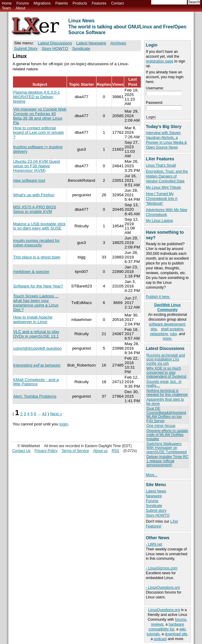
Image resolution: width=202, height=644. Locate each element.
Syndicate (154, 506)
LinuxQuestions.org (164, 610)
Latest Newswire (91, 43)
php (154, 329)
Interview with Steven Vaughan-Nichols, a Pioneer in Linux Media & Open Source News (166, 140)
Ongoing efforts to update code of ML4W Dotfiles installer (167, 435)
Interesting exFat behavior (37, 365)
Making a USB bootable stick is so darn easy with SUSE (39, 226)
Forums (22, 3)
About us (100, 451)
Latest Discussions (55, 43)
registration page (160, 61)
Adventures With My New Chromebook (167, 212)
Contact (117, 3)
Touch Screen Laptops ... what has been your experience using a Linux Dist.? (36, 303)
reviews (157, 624)
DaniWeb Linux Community (167, 307)
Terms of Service (75, 451)
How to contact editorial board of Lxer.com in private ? (39, 132)
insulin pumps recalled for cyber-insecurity (36, 243)
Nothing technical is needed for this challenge (167, 393)
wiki (182, 629)
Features (99, 3)
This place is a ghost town (37, 257)
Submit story (156, 511)
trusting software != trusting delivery (38, 149)
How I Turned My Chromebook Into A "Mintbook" (162, 199)
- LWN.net (154, 544)
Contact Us (22, 451)
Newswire (154, 496)
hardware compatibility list (166, 627)
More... (152, 475)
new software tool (29, 180)
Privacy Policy (46, 451)
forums (180, 620)
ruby (173, 334)
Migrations (42, 3)
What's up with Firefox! (34, 195)
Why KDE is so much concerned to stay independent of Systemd (166, 372)
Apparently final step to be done (165, 401)
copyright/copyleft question (38, 348)
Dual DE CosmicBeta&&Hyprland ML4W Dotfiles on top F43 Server (166, 415)
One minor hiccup (161, 426)
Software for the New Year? (38, 286)
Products (80, 3)
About (21, 8)
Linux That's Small (161, 165)
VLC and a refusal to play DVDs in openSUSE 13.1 (36, 334)
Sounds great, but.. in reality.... (164, 384)
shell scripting (172, 329)
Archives (118, 43)
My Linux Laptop (159, 221)
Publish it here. (158, 297)
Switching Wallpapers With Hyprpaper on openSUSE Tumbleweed (167, 448)
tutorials (153, 634)
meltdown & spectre (31, 272)
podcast (160, 639)
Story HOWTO (158, 515)
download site (176, 634)
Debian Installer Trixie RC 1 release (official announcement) (167, 461)
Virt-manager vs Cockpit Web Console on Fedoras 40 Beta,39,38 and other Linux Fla (40, 116)
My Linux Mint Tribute (163, 187)
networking (159, 334)
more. (167, 338)
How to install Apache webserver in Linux (33, 319)
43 (44, 414)
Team (6, 8)
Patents (62, 3)
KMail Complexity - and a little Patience (36, 382)
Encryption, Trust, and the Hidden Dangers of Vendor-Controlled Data (167, 176)
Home (7, 3)
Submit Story (26, 48)
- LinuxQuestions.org (163, 588)
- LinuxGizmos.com (162, 568)
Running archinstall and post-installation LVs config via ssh (166, 359)
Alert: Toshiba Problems (35, 396)
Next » (56, 414)
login (64, 424)
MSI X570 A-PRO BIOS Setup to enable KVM (35, 209)
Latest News (156, 491)
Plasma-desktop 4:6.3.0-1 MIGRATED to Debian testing (37, 97)
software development (167, 324)
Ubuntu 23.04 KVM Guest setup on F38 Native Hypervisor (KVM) (37, 166)
